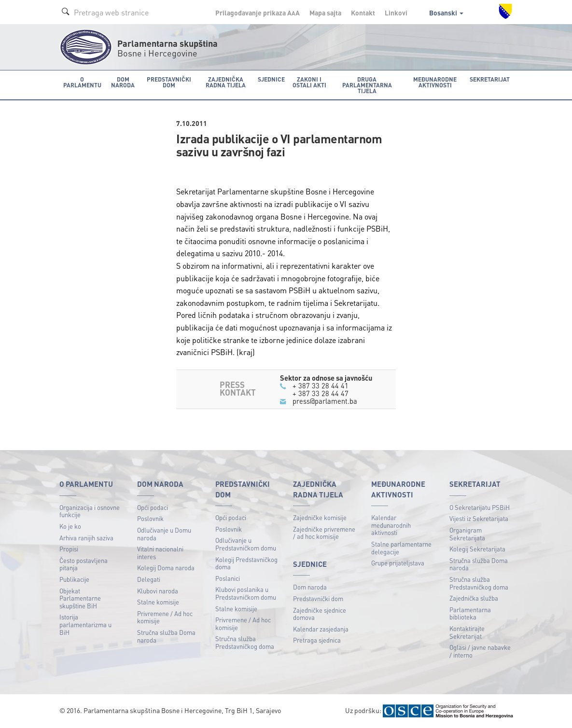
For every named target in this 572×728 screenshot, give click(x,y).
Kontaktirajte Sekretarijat (467, 632)
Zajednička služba (474, 598)
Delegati (149, 579)
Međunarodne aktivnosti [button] (436, 82)
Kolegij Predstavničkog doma (246, 563)
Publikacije (74, 579)
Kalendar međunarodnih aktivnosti (391, 525)
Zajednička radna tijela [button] (225, 82)
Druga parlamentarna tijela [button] (367, 85)
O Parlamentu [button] (82, 82)
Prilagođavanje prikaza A (258, 13)
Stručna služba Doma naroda (166, 636)
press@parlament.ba (325, 401)
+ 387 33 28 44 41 (321, 385)
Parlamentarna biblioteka (470, 613)
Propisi (69, 549)
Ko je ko (70, 526)
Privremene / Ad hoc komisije (165, 617)
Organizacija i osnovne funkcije (90, 511)
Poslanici (228, 578)
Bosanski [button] (446, 13)
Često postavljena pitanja (84, 564)
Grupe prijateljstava (398, 563)
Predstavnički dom (318, 598)
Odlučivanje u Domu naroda (164, 533)
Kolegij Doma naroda (166, 568)
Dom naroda (310, 587)
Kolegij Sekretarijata (477, 549)
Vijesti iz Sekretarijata (479, 518)
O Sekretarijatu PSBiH (480, 507)
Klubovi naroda (158, 590)
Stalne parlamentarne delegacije (401, 548)
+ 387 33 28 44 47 (321, 393)
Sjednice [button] (270, 79)
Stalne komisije (158, 602)
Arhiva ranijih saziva (86, 537)
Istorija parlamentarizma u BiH (85, 624)
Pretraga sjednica (317, 640)
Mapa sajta (325, 13)
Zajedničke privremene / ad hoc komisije (324, 532)
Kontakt (363, 13)
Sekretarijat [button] (490, 79)
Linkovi (396, 13)
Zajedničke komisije (320, 517)
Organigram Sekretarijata (467, 533)
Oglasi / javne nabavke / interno (480, 651)
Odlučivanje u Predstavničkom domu (246, 544)
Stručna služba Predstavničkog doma (245, 642)
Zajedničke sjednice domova (320, 613)
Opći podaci (153, 507)
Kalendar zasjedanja (321, 628)
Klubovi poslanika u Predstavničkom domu (246, 593)
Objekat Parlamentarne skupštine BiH (80, 598)
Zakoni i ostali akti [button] (307, 82)
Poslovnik (150, 518)
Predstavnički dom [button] (167, 82)
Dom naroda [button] (122, 82)
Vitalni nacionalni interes (160, 553)
